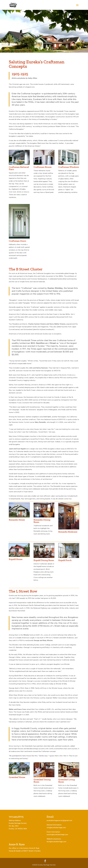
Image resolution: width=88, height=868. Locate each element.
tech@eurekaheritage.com (56, 842)
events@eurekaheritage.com (57, 835)
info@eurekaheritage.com (56, 828)
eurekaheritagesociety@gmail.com (59, 820)
